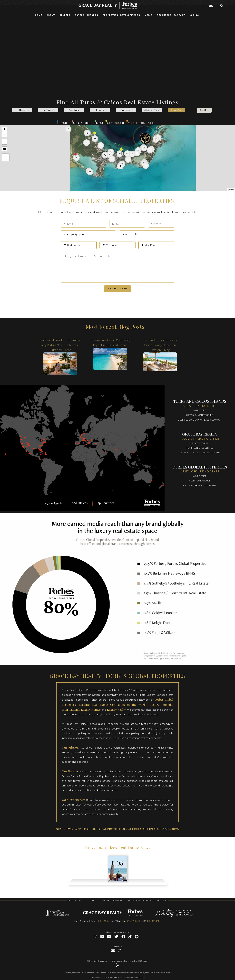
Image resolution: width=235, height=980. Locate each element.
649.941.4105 (102, 921)
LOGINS (193, 15)
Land (100, 123)
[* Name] (83, 224)
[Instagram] (96, 937)
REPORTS (92, 15)
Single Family (83, 123)
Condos (64, 123)
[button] (109, 154)
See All (203, 110)
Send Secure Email (118, 289)
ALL (151, 123)
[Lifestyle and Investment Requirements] (117, 267)
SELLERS (64, 15)
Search (176, 110)
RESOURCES (163, 15)
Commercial (115, 123)
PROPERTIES (109, 15)
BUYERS (79, 15)
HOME (39, 15)
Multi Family (137, 123)
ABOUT (50, 15)
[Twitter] (116, 937)
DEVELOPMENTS (130, 15)
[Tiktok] (130, 937)
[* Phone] (161, 224)
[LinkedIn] (102, 937)
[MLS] (152, 110)
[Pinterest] (137, 937)
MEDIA (147, 15)
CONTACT (179, 15)
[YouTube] (109, 937)
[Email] (127, 224)
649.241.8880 (133, 921)
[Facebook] (123, 937)
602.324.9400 (154, 921)
